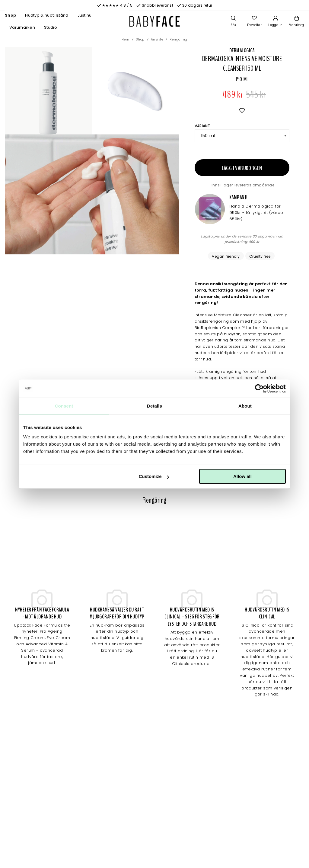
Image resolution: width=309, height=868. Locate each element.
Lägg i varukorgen (242, 168)
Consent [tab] (64, 406)
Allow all (242, 476)
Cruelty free (260, 256)
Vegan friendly (226, 256)
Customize (154, 476)
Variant (202, 126)
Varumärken (22, 27)
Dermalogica (242, 50)
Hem (126, 39)
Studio (51, 27)
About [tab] (245, 406)
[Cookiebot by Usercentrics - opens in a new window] (259, 389)
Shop (10, 15)
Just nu (85, 15)
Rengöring (178, 39)
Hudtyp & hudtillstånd (47, 15)
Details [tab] (154, 406)
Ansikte (157, 39)
